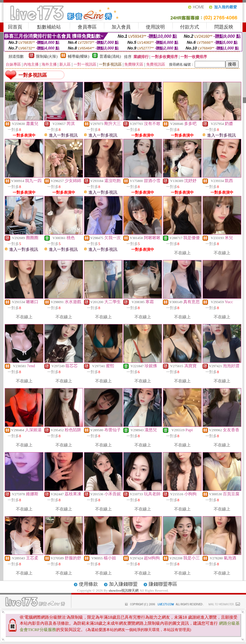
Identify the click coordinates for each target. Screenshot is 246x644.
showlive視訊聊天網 (124, 590)
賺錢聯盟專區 (163, 584)
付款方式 (190, 27)
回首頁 (15, 27)
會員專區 (87, 27)
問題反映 (224, 27)
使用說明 (155, 27)
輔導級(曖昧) (79, 56)
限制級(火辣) (47, 56)
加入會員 (121, 27)
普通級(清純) (110, 56)
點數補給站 (49, 27)
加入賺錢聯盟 (123, 584)
